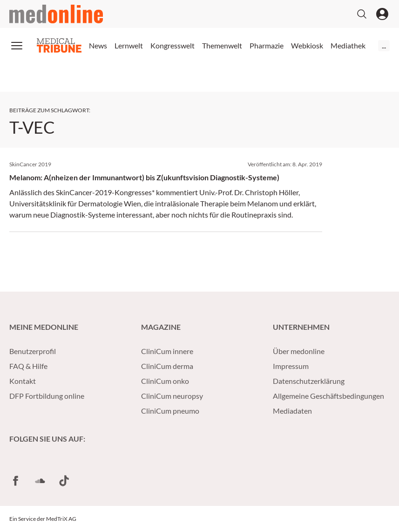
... (384, 45)
